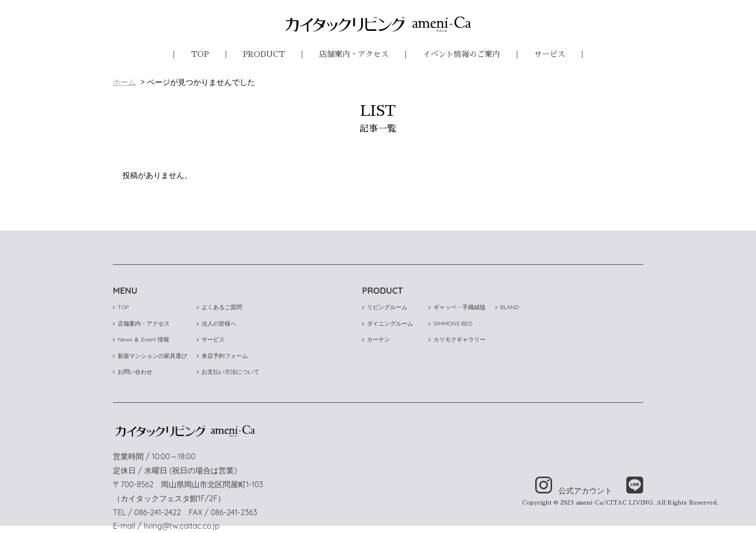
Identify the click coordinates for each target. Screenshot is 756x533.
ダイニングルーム (388, 323)
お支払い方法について (228, 372)
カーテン (376, 339)
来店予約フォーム (222, 356)
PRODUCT (264, 55)
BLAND (507, 307)
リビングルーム (385, 307)
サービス (550, 55)
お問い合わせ (133, 372)
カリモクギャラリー (457, 339)
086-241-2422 (157, 512)
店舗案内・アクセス (354, 55)
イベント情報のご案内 (461, 55)
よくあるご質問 (219, 307)
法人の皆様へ (216, 323)
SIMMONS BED (451, 323)
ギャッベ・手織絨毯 (457, 307)
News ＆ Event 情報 (141, 339)
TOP (200, 55)
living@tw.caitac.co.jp (182, 526)
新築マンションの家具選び (150, 356)
